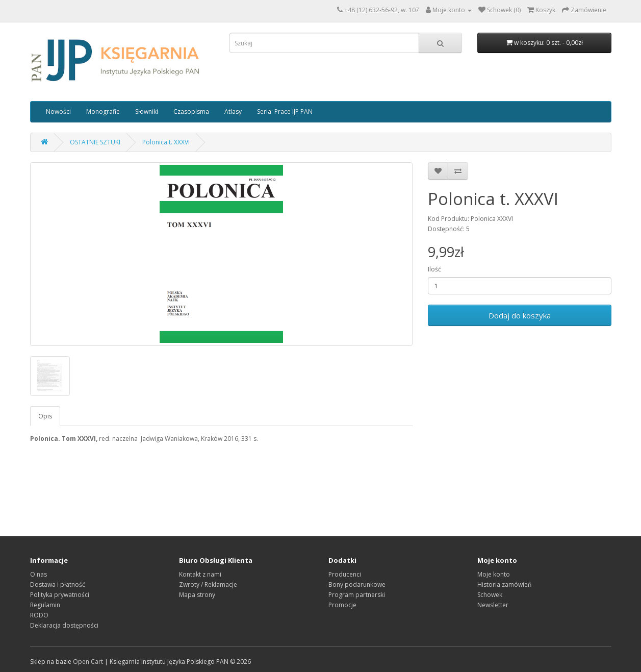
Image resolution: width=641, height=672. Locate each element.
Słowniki (147, 111)
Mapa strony (197, 595)
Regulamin (45, 605)
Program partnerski (357, 595)
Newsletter (493, 605)
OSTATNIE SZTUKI (95, 142)
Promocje (342, 605)
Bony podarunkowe (357, 584)
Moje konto (494, 574)
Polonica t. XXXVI (166, 142)
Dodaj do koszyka (520, 315)
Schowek (490, 595)
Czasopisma (191, 111)
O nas (39, 574)
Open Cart (88, 662)
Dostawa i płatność (58, 584)
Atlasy (233, 111)
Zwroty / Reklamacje (208, 584)
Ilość (434, 269)
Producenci (345, 574)
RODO (39, 615)
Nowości (58, 111)
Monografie (103, 111)
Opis (45, 416)
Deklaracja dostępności (64, 625)
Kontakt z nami (200, 574)
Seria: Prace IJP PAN (285, 111)
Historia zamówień (504, 584)
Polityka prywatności (60, 595)
